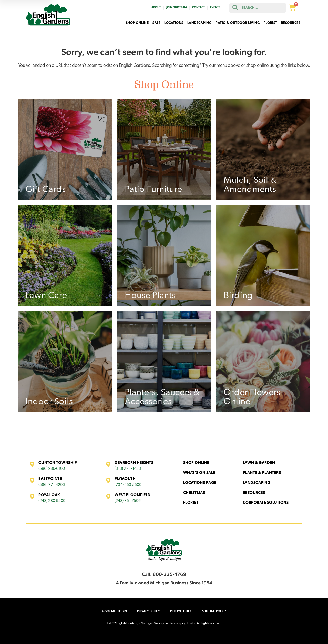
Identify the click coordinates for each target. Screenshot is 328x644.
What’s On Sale (199, 473)
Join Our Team (177, 8)
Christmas (194, 493)
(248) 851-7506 (128, 501)
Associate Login (114, 611)
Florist (191, 503)
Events (215, 8)
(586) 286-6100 (52, 469)
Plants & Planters (262, 473)
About (156, 8)
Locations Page (200, 483)
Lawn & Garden (259, 463)
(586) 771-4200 (52, 485)
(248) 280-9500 (52, 501)
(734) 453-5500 (128, 485)
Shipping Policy (214, 611)
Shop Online (196, 463)
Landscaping (257, 483)
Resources (254, 493)
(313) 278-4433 (128, 469)
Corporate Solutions (266, 503)
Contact (198, 8)
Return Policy (181, 611)
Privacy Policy (148, 611)
